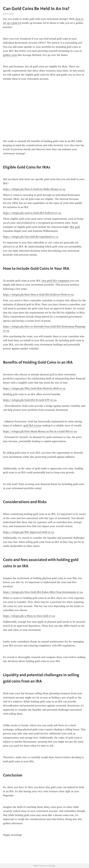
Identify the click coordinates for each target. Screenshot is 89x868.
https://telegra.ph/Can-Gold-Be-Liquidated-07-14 (31, 237)
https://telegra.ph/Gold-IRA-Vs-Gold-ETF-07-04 (30, 400)
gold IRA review (32, 425)
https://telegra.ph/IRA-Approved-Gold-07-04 (28, 532)
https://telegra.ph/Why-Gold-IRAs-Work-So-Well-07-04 (34, 388)
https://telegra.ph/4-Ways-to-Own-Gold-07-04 (29, 616)
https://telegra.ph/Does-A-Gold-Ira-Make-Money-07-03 (34, 189)
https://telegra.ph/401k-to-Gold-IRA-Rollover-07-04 (32, 213)
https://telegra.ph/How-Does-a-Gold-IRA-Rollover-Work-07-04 (38, 295)
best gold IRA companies (56, 281)
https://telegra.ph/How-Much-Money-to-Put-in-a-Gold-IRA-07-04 (40, 431)
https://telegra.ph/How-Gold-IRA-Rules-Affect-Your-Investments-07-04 (43, 592)
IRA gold (75, 227)
